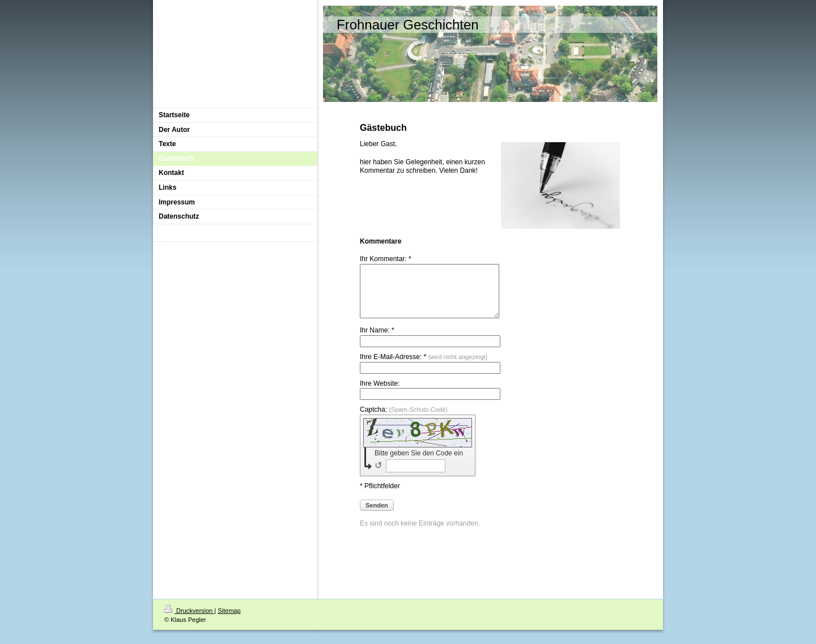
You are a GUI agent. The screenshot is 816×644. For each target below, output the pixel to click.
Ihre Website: (380, 394)
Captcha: (404, 420)
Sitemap (229, 621)
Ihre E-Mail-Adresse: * (424, 367)
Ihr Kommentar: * (386, 259)
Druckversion (189, 621)
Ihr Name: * (377, 340)
